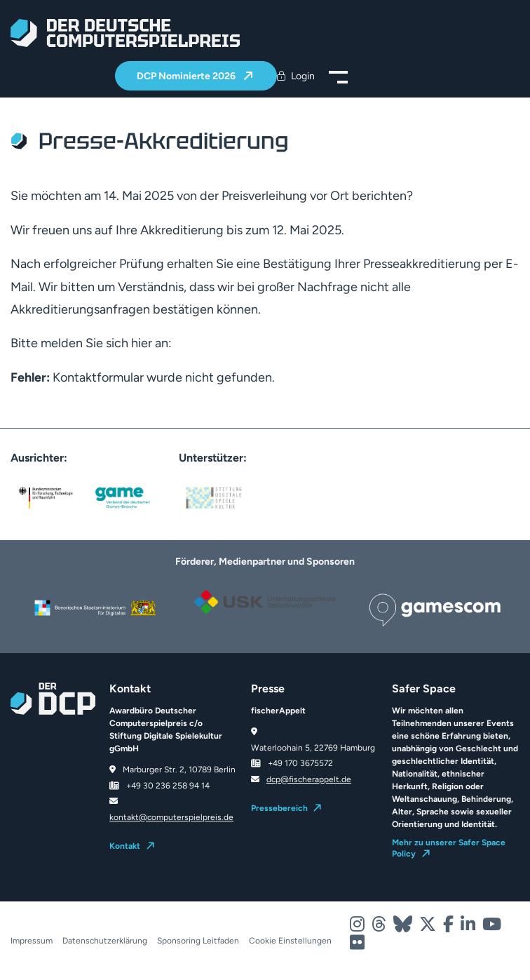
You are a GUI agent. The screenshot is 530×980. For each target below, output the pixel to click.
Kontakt (125, 846)
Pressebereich (279, 808)
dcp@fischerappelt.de (309, 779)
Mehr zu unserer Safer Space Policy (449, 848)
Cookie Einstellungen (290, 941)
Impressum (32, 941)
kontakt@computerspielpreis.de (171, 817)
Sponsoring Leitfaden (198, 941)
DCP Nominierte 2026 (187, 76)
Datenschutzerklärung (105, 941)
